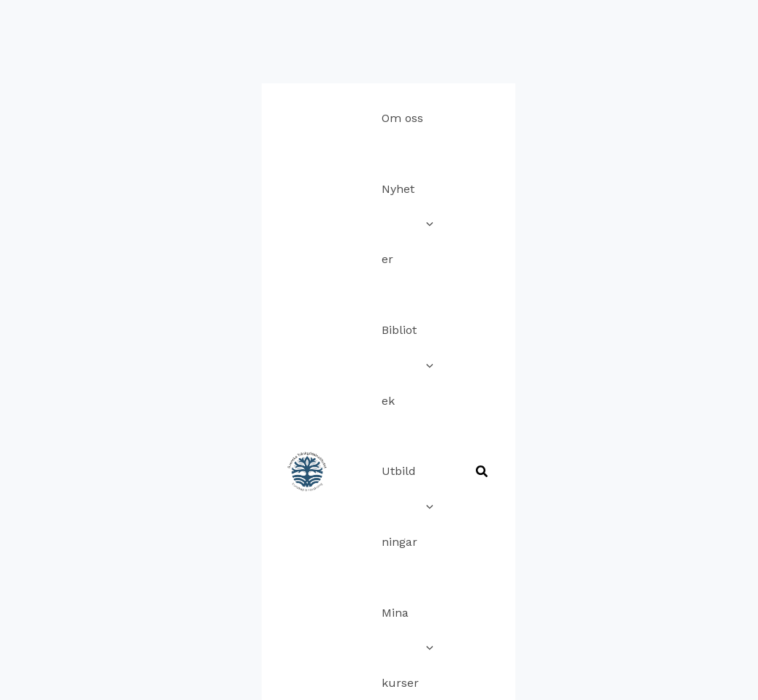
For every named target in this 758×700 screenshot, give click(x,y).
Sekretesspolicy (439, 556)
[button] (726, 73)
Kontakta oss (264, 556)
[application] (313, 37)
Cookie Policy (348, 556)
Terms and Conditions (442, 578)
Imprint (515, 556)
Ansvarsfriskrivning (315, 578)
